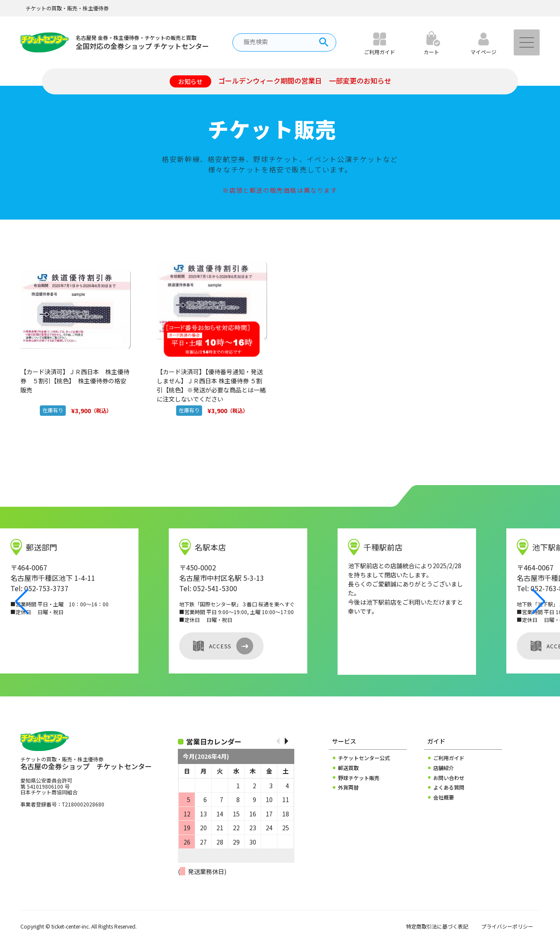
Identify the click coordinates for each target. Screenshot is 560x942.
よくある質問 (449, 787)
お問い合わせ (449, 778)
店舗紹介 (444, 768)
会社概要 (444, 797)
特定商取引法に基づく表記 (437, 926)
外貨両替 (348, 787)
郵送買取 (348, 768)
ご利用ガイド (449, 758)
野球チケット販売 (359, 778)
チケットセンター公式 (364, 758)
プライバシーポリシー (507, 926)
